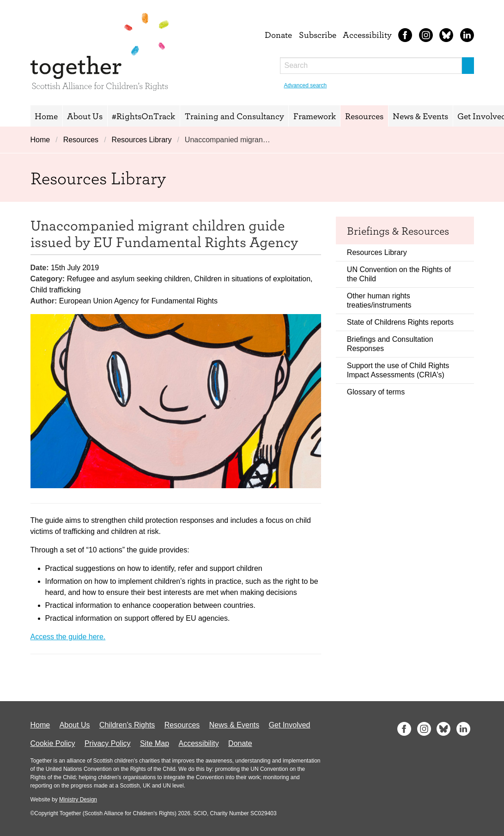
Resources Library (142, 140)
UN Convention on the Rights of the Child (399, 274)
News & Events (420, 116)
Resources (364, 116)
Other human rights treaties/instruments (379, 300)
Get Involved (290, 725)
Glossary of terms (376, 392)
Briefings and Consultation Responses (390, 344)
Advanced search (306, 85)
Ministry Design (78, 800)
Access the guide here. (68, 637)
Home (46, 116)
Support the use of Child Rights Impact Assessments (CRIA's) (398, 370)
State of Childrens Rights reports (400, 322)
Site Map (155, 743)
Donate (278, 35)
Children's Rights (127, 725)
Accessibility (367, 35)
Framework (315, 116)
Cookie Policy (53, 743)
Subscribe (318, 35)
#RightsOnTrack (143, 116)
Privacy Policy (108, 743)
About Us (85, 116)
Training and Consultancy (234, 116)
